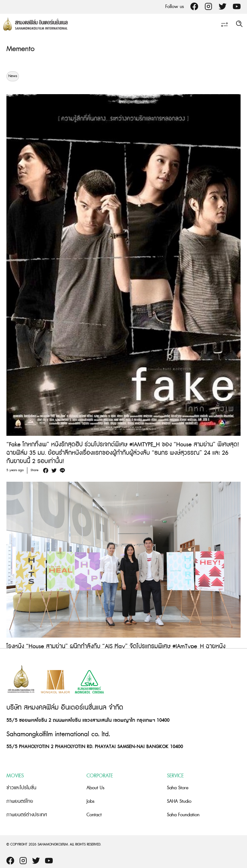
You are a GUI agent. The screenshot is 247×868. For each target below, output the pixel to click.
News (13, 76)
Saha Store (178, 788)
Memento (20, 49)
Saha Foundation (183, 815)
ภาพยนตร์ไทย (20, 801)
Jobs (91, 801)
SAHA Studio (179, 801)
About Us (96, 788)
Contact (94, 815)
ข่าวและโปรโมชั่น (21, 788)
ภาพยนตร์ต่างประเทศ (27, 815)
